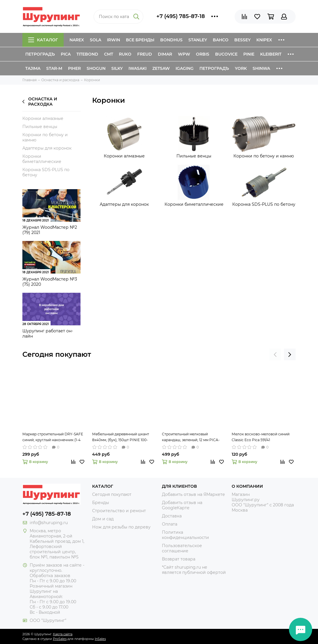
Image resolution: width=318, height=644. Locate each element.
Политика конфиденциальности (185, 535)
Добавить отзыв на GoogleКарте (182, 505)
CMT (109, 54)
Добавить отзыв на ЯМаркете (193, 494)
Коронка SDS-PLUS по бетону (46, 172)
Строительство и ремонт (119, 511)
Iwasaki (137, 68)
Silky (117, 68)
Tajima (33, 68)
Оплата (170, 524)
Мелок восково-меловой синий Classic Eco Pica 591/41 (261, 437)
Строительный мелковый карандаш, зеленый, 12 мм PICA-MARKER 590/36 (191, 437)
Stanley (198, 40)
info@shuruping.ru (49, 523)
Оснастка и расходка (40, 102)
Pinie (249, 54)
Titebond (87, 54)
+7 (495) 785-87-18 (181, 16)
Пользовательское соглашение (182, 548)
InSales (100, 639)
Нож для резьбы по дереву (121, 527)
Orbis (203, 54)
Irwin (114, 40)
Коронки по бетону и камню (45, 137)
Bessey (242, 40)
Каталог (43, 40)
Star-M (54, 68)
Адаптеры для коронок (47, 148)
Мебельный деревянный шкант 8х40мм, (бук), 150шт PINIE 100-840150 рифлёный (121, 437)
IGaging (185, 68)
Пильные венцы (40, 127)
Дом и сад (103, 519)
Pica (66, 54)
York (241, 68)
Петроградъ (40, 54)
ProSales (60, 639)
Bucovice (226, 54)
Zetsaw (161, 68)
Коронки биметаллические (42, 159)
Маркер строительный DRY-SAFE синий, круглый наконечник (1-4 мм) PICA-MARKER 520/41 (53, 437)
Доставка (172, 516)
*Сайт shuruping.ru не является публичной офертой (194, 570)
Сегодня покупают (57, 354)
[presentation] (275, 354)
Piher (74, 68)
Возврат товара (179, 559)
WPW (184, 54)
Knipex (264, 40)
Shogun (96, 68)
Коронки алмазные (43, 118)
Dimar (165, 54)
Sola (95, 40)
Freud (145, 54)
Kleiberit (271, 54)
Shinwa (261, 68)
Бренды (101, 503)
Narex (77, 40)
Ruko (125, 54)
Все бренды (140, 40)
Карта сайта (63, 634)
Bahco (221, 40)
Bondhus (171, 40)
